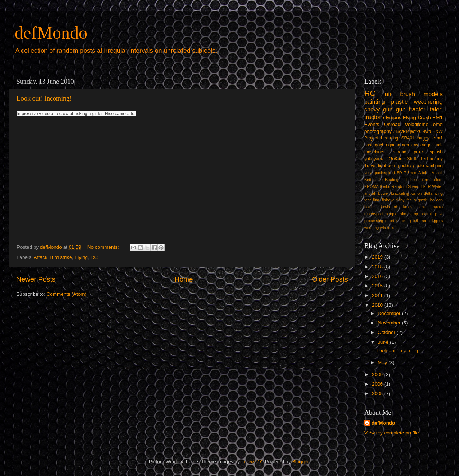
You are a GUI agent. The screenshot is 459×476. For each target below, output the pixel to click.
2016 (378, 276)
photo (418, 166)
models (433, 94)
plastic (399, 102)
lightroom (387, 166)
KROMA (372, 186)
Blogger (301, 462)
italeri (436, 109)
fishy (400, 200)
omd (438, 124)
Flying (81, 257)
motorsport (374, 214)
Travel (370, 166)
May (383, 363)
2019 (378, 257)
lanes (408, 207)
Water (438, 186)
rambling (434, 166)
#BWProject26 (407, 131)
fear (368, 200)
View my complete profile (392, 433)
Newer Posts (36, 279)
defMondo (51, 33)
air (388, 94)
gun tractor (410, 109)
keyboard (389, 207)
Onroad (392, 124)
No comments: (104, 247)
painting (375, 102)
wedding (372, 228)
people (391, 214)
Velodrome (417, 124)
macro (437, 207)
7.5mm (410, 173)
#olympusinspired (380, 173)
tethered (420, 221)
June (384, 342)
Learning (390, 138)
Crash (424, 117)
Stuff (411, 159)
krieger (426, 145)
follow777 (252, 462)
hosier (370, 207)
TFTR (426, 186)
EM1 (438, 117)
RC (94, 257)
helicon (436, 200)
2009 (378, 375)
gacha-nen (399, 145)
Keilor (385, 186)
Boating (392, 180)
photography (378, 131)
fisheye (388, 200)
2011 (378, 296)
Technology (431, 159)
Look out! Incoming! (44, 98)
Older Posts (330, 279)
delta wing (433, 193)
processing (374, 221)
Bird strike (61, 257)
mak (438, 145)
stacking (404, 221)
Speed (414, 186)
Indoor (437, 180)
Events (372, 124)
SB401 (408, 138)
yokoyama (374, 159)
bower (384, 193)
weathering (428, 102)
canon (417, 193)
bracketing (400, 193)
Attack (41, 257)
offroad (400, 152)
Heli (404, 180)
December (390, 313)
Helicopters (419, 180)
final (377, 200)
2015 (378, 286)
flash (369, 145)
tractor (373, 117)
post (439, 214)
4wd (427, 131)
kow (415, 145)
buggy (423, 138)
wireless (387, 228)
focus (411, 200)
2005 (378, 394)
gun (388, 109)
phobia (404, 166)
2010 (378, 305)
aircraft (370, 193)
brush (407, 94)
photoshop (409, 214)
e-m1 (438, 138)
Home (184, 279)
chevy (372, 109)
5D (400, 173)
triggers (436, 221)
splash (436, 152)
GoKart (396, 159)
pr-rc (418, 152)
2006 (378, 384)
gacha (381, 145)
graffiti (423, 200)
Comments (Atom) (67, 294)
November (390, 323)
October (387, 332)
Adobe (424, 173)
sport (390, 221)
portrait (427, 214)
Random (399, 186)
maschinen (375, 152)
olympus (392, 117)
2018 (378, 267)
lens (422, 207)
